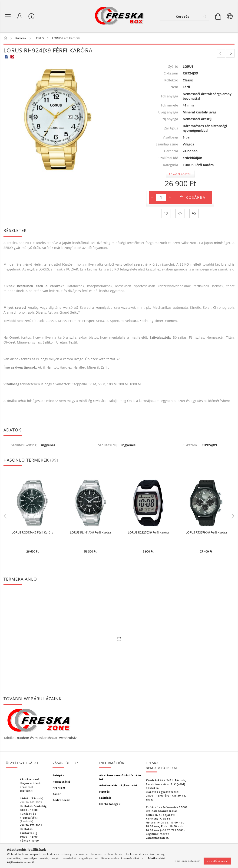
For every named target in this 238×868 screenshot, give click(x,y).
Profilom (59, 788)
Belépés (58, 775)
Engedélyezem (217, 861)
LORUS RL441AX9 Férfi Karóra (90, 533)
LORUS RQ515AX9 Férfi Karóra (32, 533)
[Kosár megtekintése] (218, 16)
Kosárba (196, 197)
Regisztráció (62, 782)
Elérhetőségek (110, 804)
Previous (7, 516)
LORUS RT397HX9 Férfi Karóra (206, 533)
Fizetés (104, 792)
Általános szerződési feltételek (120, 777)
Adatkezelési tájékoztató (118, 785)
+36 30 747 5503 (31, 802)
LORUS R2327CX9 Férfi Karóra (148, 533)
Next (231, 516)
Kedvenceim (62, 800)
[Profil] (20, 16)
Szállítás (105, 798)
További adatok (180, 174)
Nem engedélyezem (187, 861)
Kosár (57, 794)
